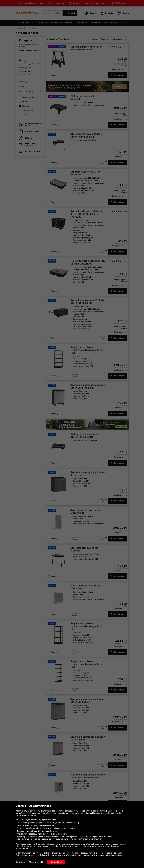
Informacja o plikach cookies (78, 855)
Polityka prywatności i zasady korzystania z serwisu (39, 855)
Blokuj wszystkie (36, 862)
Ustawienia (20, 862)
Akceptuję (56, 862)
